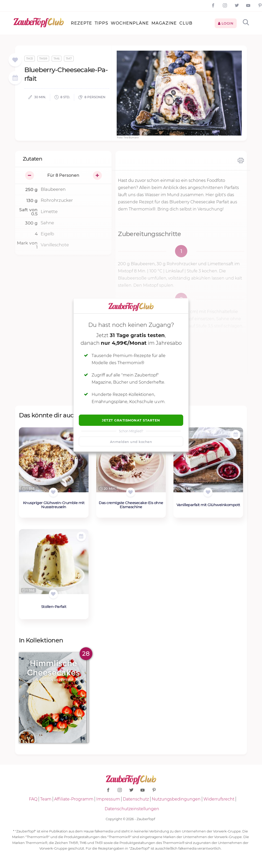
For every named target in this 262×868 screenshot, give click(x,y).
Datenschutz (136, 799)
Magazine (164, 23)
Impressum (108, 799)
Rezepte (81, 23)
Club (186, 23)
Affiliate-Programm (74, 799)
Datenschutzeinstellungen (132, 809)
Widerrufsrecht (219, 799)
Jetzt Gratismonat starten (131, 420)
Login (226, 23)
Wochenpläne (130, 23)
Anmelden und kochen (131, 442)
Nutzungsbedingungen (176, 799)
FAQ (33, 799)
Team (46, 799)
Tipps (101, 23)
